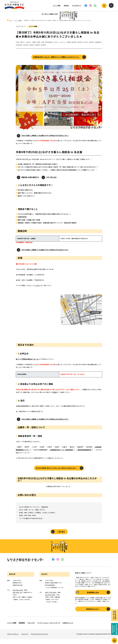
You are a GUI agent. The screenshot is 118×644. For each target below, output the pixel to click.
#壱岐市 (37, 50)
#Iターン (63, 47)
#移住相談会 (49, 47)
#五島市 (32, 50)
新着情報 (22, 628)
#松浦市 (26, 50)
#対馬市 (43, 50)
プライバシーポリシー (13, 639)
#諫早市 (80, 47)
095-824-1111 (18, 598)
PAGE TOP (114, 641)
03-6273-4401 (50, 600)
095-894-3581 (18, 595)
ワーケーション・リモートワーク (49, 628)
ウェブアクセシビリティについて (39, 639)
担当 (55, 398)
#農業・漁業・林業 (38, 47)
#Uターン (57, 47)
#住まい (29, 47)
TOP (11, 26)
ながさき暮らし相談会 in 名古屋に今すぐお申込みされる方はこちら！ (45, 141)
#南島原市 (98, 47)
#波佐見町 (19, 50)
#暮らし (23, 47)
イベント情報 (57, 6)
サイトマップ (25, 639)
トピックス (31, 628)
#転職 (69, 47)
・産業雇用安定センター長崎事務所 (61, 455)
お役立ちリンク (68, 628)
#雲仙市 (91, 47)
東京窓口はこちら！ (93, 614)
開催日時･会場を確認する (30, 182)
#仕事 (18, 47)
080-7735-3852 (51, 598)
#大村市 (86, 47)
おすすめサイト (77, 6)
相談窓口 (66, 6)
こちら (38, 291)
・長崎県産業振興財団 (84, 455)
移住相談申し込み (93, 598)
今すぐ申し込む (51, 182)
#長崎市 (74, 47)
